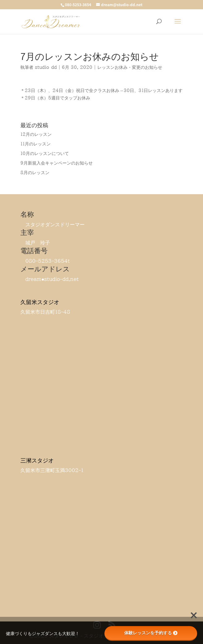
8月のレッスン (35, 173)
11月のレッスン (36, 144)
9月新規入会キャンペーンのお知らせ (57, 163)
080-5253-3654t (48, 261)
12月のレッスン (36, 134)
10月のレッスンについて (45, 153)
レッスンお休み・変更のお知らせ (130, 67)
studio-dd (46, 67)
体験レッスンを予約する (151, 633)
